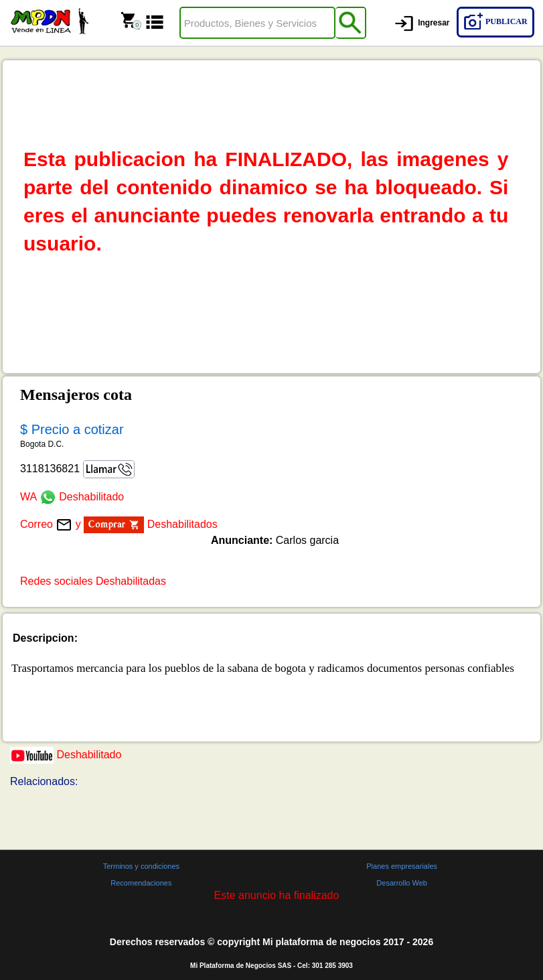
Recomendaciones (141, 883)
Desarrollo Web (402, 883)
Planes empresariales (402, 866)
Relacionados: (44, 781)
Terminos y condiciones (141, 866)
